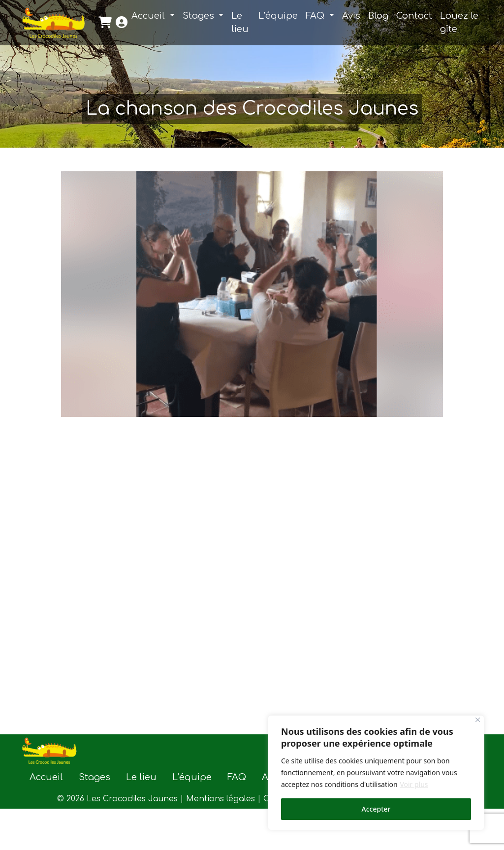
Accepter (376, 809)
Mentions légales (220, 799)
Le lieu (240, 22)
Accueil (149, 16)
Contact (414, 16)
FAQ (316, 16)
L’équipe (278, 16)
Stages (200, 16)
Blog (378, 16)
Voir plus (414, 784)
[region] (376, 773)
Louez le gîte (459, 22)
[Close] (478, 720)
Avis (351, 16)
